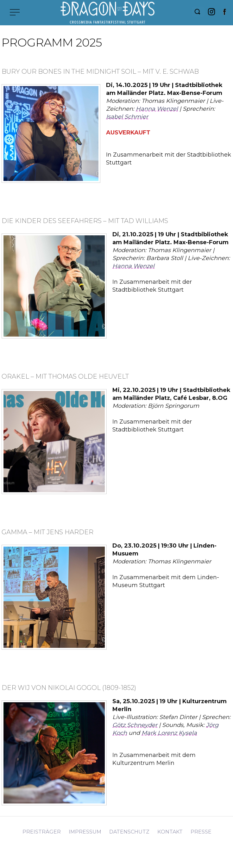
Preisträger (42, 832)
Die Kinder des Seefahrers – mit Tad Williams (85, 221)
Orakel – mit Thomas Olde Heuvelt (65, 376)
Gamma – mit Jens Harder (47, 532)
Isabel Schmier (127, 117)
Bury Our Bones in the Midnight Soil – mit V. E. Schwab (100, 71)
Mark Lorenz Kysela (169, 733)
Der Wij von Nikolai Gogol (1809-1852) (69, 688)
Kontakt (170, 832)
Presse (201, 832)
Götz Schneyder (135, 725)
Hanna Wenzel (157, 109)
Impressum (85, 832)
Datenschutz (129, 832)
